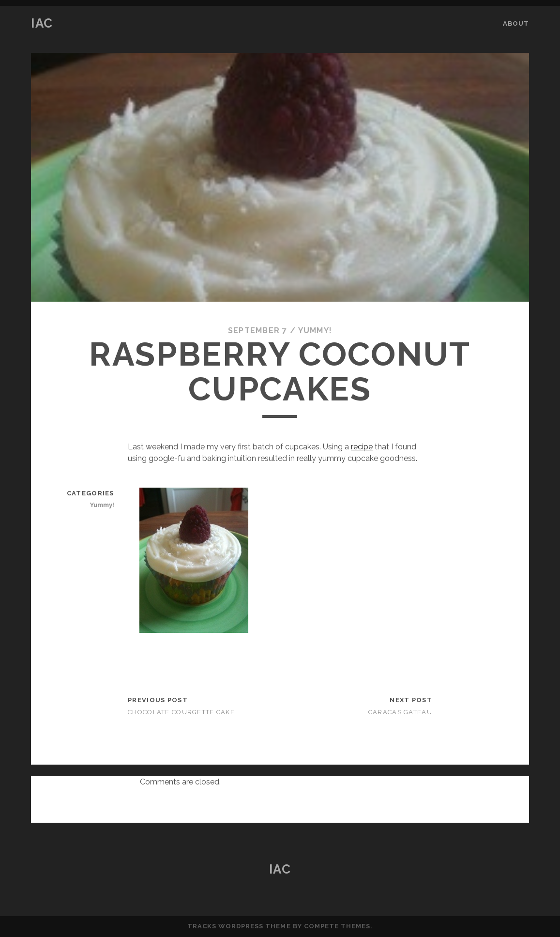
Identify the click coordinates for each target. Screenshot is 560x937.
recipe (362, 447)
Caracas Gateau (400, 712)
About (516, 23)
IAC (42, 23)
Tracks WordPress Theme (239, 926)
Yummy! (315, 330)
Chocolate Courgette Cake (181, 712)
